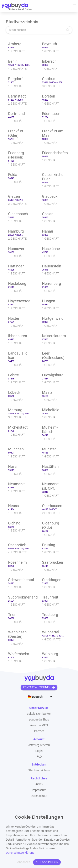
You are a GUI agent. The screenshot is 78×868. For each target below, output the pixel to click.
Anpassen (24, 862)
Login (39, 751)
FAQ (39, 757)
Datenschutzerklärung (20, 853)
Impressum (39, 790)
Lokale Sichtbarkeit (39, 714)
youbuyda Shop (39, 719)
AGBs (39, 784)
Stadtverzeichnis (39, 770)
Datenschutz (39, 796)
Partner (39, 731)
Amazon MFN (39, 725)
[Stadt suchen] (39, 30)
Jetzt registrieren (39, 745)
